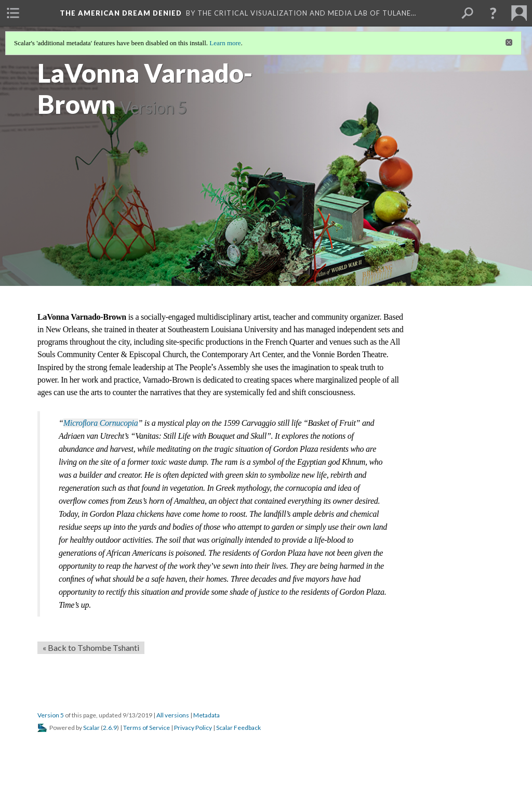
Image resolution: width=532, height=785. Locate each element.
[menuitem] (13, 13)
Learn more (225, 43)
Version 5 (51, 715)
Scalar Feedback (238, 728)
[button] (493, 13)
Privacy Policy (193, 728)
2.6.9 (110, 728)
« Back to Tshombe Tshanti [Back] (91, 647)
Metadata (207, 715)
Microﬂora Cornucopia (101, 423)
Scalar (91, 728)
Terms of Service (147, 728)
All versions (173, 715)
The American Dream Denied (121, 13)
